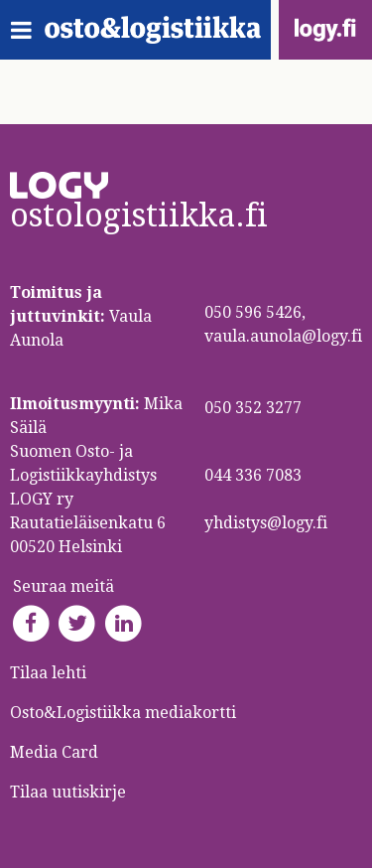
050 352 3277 (253, 408)
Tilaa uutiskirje (68, 792)
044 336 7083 (253, 475)
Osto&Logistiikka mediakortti (123, 713)
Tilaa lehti (48, 673)
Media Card (56, 752)
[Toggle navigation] (27, 30)
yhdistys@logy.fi (266, 523)
